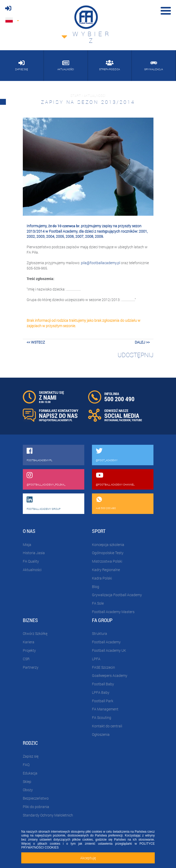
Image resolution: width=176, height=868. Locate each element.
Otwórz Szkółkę (35, 633)
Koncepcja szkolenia (108, 545)
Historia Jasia (34, 553)
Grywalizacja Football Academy (117, 595)
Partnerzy (31, 667)
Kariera (29, 642)
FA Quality (31, 561)
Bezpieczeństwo (36, 798)
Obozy (28, 790)
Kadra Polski (102, 578)
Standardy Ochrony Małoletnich (48, 815)
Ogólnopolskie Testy (108, 553)
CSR (26, 659)
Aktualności (32, 570)
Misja (27, 545)
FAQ (26, 765)
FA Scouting (102, 717)
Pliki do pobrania (36, 807)
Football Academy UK (109, 650)
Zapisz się (31, 756)
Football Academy (106, 642)
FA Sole (98, 603)
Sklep (27, 782)
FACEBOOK (125, 420)
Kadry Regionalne (106, 570)
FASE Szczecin (103, 667)
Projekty (29, 650)
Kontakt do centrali (107, 726)
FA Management (105, 709)
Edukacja (30, 773)
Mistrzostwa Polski (107, 561)
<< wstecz (36, 342)
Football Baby (103, 684)
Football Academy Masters (113, 612)
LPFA (96, 659)
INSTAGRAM (111, 420)
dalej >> (142, 342)
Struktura (100, 633)
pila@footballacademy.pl (101, 263)
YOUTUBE (137, 420)
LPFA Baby (101, 692)
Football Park (103, 701)
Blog (96, 587)
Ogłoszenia (101, 734)
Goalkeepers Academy (110, 675)
